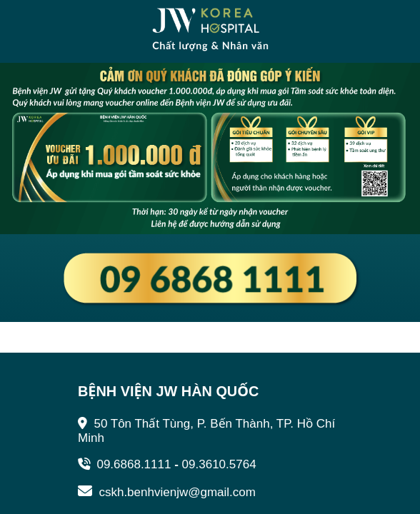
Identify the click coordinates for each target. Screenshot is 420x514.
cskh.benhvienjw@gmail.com (167, 492)
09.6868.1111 (124, 464)
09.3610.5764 (219, 464)
